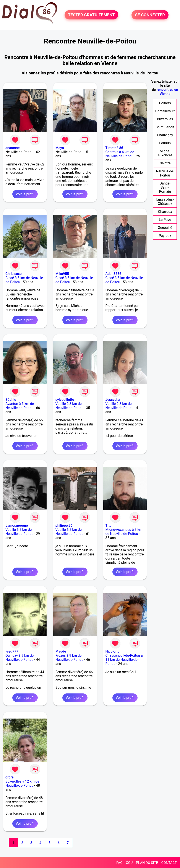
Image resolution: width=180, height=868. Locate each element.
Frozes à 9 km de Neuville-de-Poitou (69, 658)
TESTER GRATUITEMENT (92, 15)
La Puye (165, 220)
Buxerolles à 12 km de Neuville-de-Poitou (22, 783)
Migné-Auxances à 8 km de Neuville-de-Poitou (124, 532)
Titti (109, 525)
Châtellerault (165, 111)
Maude (61, 651)
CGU (129, 863)
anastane (13, 148)
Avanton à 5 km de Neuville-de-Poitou (20, 406)
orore (10, 777)
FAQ (119, 863)
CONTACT (169, 863)
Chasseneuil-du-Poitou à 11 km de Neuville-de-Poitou (124, 660)
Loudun (165, 143)
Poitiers (165, 103)
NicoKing (113, 651)
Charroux (165, 212)
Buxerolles (165, 119)
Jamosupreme (17, 525)
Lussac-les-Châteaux (165, 202)
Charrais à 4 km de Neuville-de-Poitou (120, 154)
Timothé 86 (114, 148)
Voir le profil (25, 194)
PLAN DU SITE (147, 863)
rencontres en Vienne (167, 92)
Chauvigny (165, 135)
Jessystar (113, 400)
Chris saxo (14, 274)
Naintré (165, 163)
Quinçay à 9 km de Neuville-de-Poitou (19, 658)
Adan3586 (114, 274)
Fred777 (12, 651)
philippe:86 (64, 525)
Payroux (165, 236)
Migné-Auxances (165, 153)
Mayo (60, 148)
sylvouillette (65, 400)
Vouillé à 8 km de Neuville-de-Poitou (69, 406)
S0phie (11, 400)
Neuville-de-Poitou (165, 173)
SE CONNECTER (150, 15)
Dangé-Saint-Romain (165, 187)
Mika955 (62, 274)
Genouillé (165, 228)
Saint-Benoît (165, 127)
